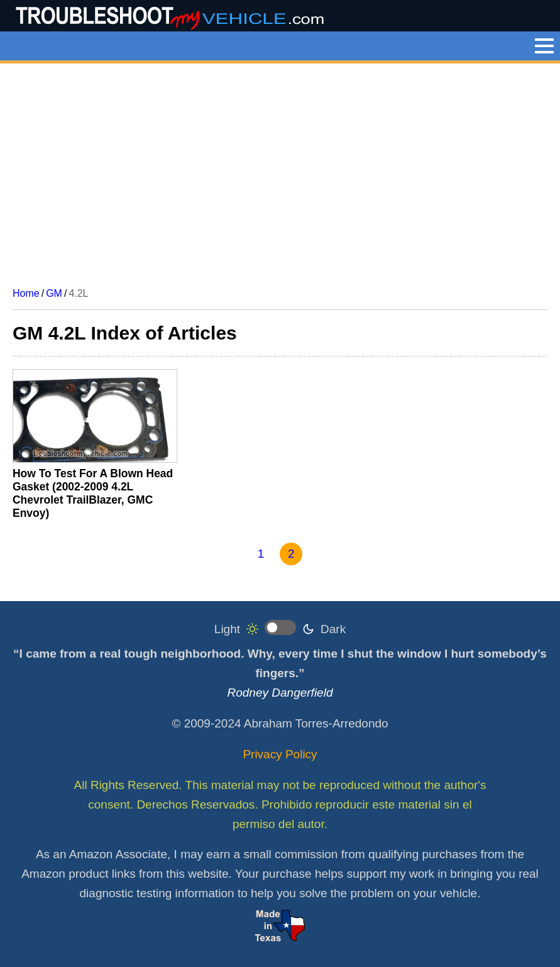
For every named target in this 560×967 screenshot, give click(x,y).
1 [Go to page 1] (261, 554)
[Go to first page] (211, 554)
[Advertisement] (280, 170)
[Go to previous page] (237, 554)
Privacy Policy (280, 754)
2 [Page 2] (291, 554)
